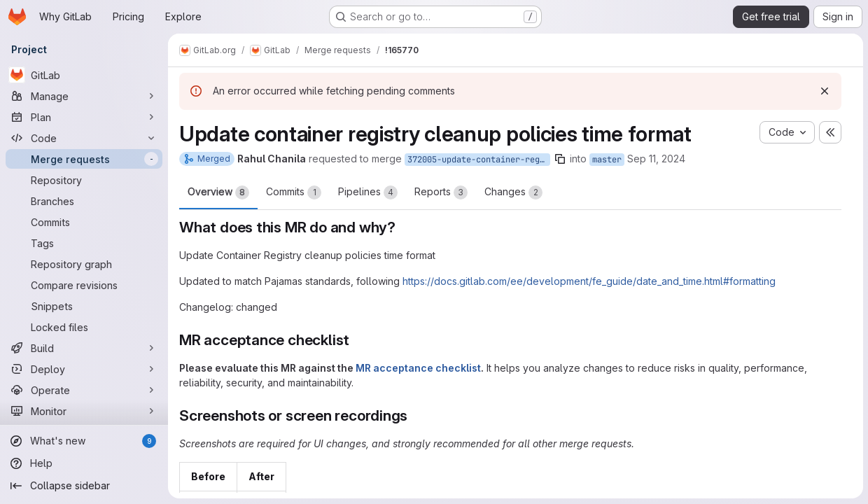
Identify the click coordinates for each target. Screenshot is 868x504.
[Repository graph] (84, 264)
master (607, 160)
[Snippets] (84, 306)
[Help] (84, 463)
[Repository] (84, 180)
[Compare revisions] (84, 285)
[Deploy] (84, 369)
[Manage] (84, 96)
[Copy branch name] (560, 159)
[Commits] (84, 222)
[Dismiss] (824, 91)
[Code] (84, 138)
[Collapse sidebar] (84, 486)
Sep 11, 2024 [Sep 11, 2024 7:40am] (656, 159)
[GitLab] (84, 75)
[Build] (84, 348)
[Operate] (84, 390)
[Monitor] (84, 411)
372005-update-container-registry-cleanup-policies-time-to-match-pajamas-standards (479, 160)
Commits (294, 192)
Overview (218, 192)
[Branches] (84, 201)
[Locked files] (84, 327)
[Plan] (84, 117)
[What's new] (84, 441)
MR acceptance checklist (418, 368)
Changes (513, 192)
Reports (441, 192)
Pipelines (368, 192)
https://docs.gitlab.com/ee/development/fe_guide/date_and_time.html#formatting (589, 281)
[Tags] (84, 243)
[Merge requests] (84, 159)
